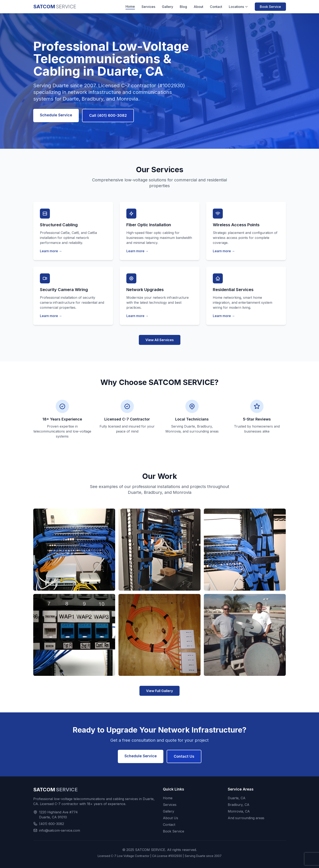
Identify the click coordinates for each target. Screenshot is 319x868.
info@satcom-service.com (60, 830)
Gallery (168, 7)
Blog (183, 7)
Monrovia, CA (239, 811)
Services (148, 7)
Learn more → (51, 251)
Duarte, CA (237, 798)
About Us (171, 818)
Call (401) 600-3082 (108, 115)
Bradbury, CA (239, 805)
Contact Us (184, 756)
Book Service (270, 7)
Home (130, 6)
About (198, 7)
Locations (238, 7)
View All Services (160, 340)
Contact (216, 7)
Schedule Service (56, 115)
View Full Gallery (159, 691)
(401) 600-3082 (52, 824)
